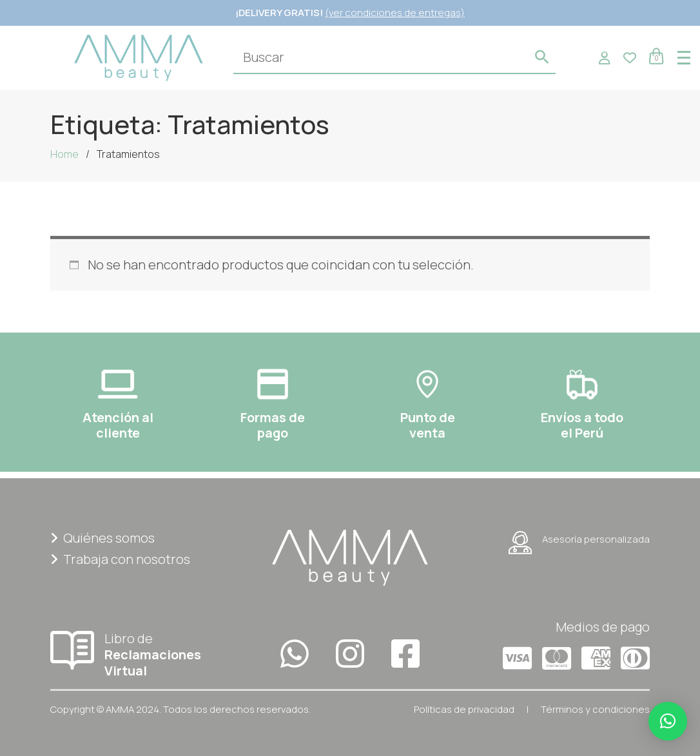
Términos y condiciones (595, 709)
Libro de (144, 654)
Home (64, 154)
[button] (668, 721)
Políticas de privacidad (464, 709)
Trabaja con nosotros (120, 559)
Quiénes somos (102, 538)
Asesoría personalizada (579, 543)
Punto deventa (427, 425)
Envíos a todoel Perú (582, 425)
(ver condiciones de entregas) (395, 13)
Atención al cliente (118, 425)
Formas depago (273, 425)
